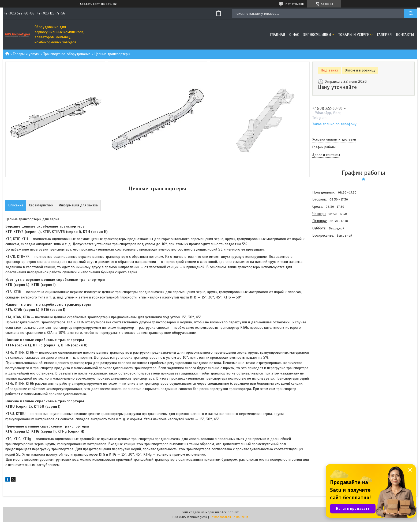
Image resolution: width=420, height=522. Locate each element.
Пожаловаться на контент (229, 517)
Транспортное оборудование (67, 54)
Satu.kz (233, 512)
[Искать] (411, 14)
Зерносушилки (317, 35)
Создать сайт (90, 4)
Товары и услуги (354, 35)
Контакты (405, 35)
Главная (277, 35)
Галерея (384, 35)
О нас (294, 35)
